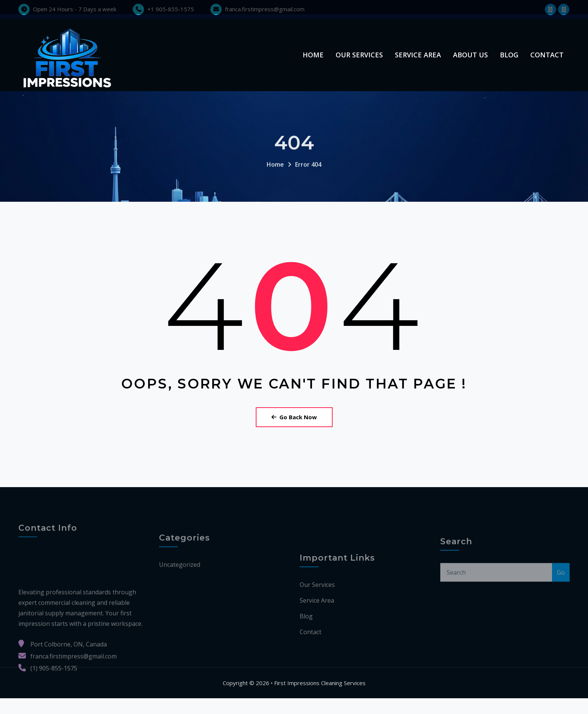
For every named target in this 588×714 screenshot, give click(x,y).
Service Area (418, 63)
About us (470, 63)
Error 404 (308, 195)
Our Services (359, 63)
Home (313, 63)
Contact (547, 63)
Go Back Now (294, 433)
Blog (509, 63)
